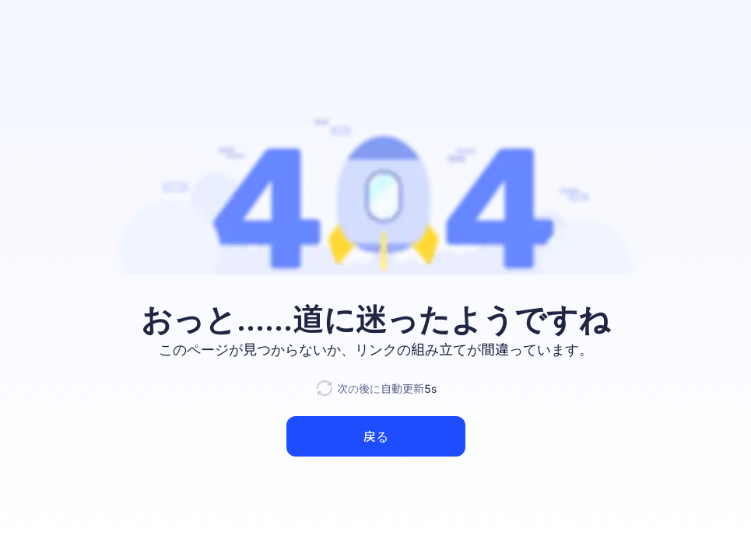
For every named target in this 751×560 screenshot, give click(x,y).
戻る (376, 436)
